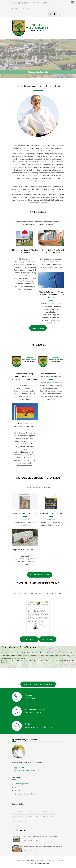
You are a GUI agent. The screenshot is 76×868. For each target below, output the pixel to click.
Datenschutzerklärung (42, 863)
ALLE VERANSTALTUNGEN (40, 575)
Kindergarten (19, 817)
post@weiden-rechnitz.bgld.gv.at (38, 3)
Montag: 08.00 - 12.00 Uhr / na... (26, 8)
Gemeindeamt (47, 811)
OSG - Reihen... (19, 822)
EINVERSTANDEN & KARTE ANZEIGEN (38, 684)
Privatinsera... (49, 817)
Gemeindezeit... (34, 817)
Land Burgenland (21, 784)
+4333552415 (19, 3)
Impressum (19, 791)
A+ (50, 14)
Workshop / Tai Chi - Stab (51, 513)
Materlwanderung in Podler (25, 513)
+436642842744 (20, 768)
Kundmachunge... (20, 811)
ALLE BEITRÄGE (38, 328)
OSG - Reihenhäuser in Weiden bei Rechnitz (41, 837)
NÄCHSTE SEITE (48, 639)
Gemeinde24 (31, 860)
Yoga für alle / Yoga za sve (25, 550)
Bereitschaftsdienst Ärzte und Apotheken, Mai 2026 (43, 847)
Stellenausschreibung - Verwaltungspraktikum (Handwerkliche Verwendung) (25, 376)
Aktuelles (34, 811)
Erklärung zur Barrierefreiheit (26, 794)
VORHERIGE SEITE (29, 639)
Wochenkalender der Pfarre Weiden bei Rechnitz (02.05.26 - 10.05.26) (51, 295)
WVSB (17, 787)
